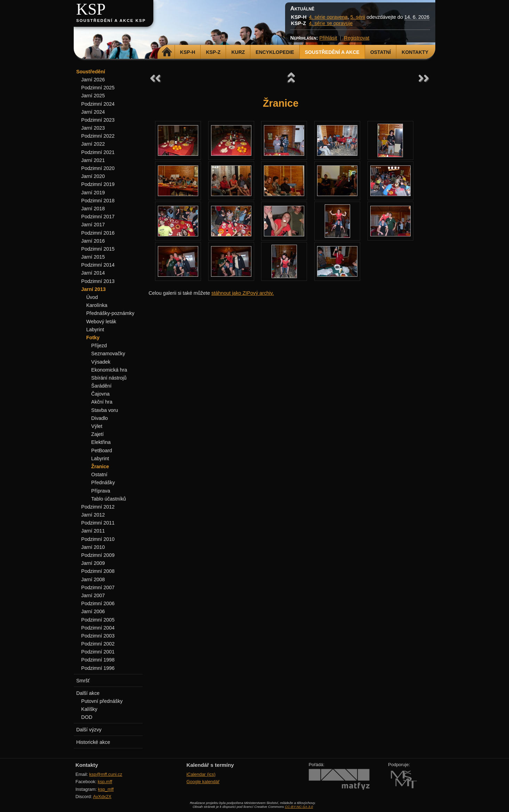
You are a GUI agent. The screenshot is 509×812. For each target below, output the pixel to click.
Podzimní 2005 (98, 620)
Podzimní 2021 (98, 152)
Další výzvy (89, 730)
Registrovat (357, 38)
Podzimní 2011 (98, 523)
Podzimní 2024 (98, 104)
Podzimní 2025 (98, 88)
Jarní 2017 (93, 225)
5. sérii (358, 17)
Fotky (93, 338)
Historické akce (93, 742)
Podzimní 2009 (98, 555)
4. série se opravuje (331, 23)
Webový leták (101, 322)
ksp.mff (105, 782)
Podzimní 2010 (98, 539)
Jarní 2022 (93, 144)
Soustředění (91, 72)
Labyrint (95, 330)
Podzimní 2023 (98, 120)
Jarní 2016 (93, 241)
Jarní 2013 (94, 289)
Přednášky (103, 482)
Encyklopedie (275, 52)
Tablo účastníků (108, 499)
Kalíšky (89, 709)
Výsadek (101, 362)
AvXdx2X (102, 797)
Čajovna (100, 394)
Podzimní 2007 (98, 587)
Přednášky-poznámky (110, 313)
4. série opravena (328, 17)
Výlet (97, 426)
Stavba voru (104, 410)
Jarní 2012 (93, 515)
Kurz (238, 52)
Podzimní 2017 (98, 217)
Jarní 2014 (93, 273)
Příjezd (99, 346)
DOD (87, 717)
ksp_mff (106, 789)
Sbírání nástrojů (109, 378)
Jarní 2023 (93, 128)
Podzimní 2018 (98, 201)
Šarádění (101, 386)
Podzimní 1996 (98, 668)
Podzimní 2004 (98, 628)
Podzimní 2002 (98, 644)
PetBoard (102, 450)
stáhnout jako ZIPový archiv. (243, 293)
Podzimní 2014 (98, 265)
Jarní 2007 (93, 595)
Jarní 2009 (93, 563)
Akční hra (102, 402)
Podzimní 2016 (98, 233)
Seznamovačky (108, 354)
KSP (91, 9)
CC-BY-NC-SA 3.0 (299, 807)
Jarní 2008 (93, 579)
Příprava (100, 491)
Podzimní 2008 (98, 571)
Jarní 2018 (93, 209)
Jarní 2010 (93, 547)
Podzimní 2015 (98, 249)
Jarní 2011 (93, 531)
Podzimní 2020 (98, 168)
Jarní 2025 (93, 96)
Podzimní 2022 (98, 136)
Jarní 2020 (93, 176)
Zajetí (97, 434)
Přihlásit (328, 38)
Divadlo (99, 418)
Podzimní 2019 (98, 184)
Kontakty (415, 52)
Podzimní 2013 (98, 281)
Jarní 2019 (93, 193)
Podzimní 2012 (98, 507)
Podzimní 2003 (98, 636)
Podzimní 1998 (98, 660)
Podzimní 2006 (98, 603)
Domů (167, 52)
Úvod (92, 297)
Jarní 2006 (93, 611)
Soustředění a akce (332, 52)
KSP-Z (213, 52)
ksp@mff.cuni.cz (106, 774)
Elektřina (101, 442)
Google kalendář (203, 782)
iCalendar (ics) (201, 774)
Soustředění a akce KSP (111, 21)
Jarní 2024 (93, 112)
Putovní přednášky (102, 701)
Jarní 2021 (93, 160)
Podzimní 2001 (98, 652)
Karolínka (97, 305)
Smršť (83, 681)
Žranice (100, 466)
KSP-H (188, 52)
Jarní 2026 (93, 80)
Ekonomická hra (109, 370)
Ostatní (381, 52)
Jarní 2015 (93, 257)
